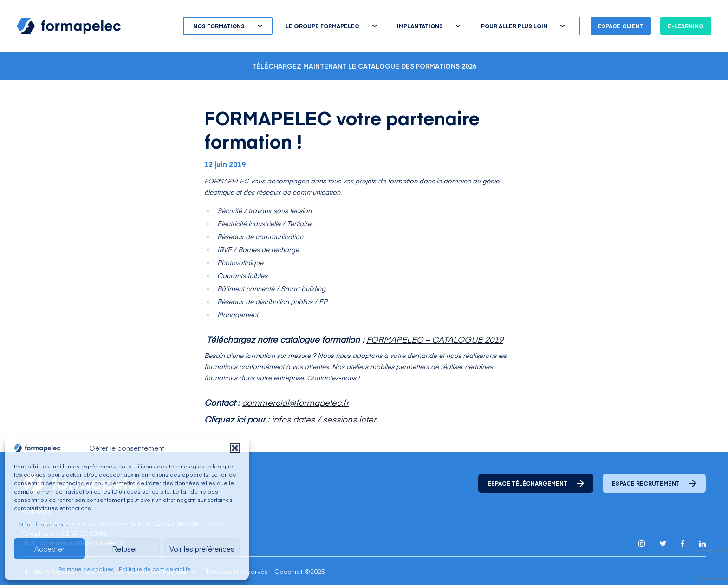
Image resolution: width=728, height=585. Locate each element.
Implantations (429, 26)
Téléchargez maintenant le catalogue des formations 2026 (364, 66)
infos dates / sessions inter (325, 419)
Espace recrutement (654, 483)
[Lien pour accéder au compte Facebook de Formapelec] (683, 544)
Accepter (49, 549)
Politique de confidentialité (155, 569)
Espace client (621, 26)
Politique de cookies (86, 569)
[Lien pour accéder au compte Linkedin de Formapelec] (702, 544)
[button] (235, 448)
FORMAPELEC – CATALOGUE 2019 (435, 339)
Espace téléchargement (536, 483)
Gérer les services (44, 524)
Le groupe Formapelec (331, 26)
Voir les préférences (202, 549)
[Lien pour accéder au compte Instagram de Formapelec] (642, 544)
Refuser (125, 549)
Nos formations (227, 26)
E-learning (686, 26)
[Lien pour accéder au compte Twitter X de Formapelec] (663, 543)
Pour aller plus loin (523, 26)
